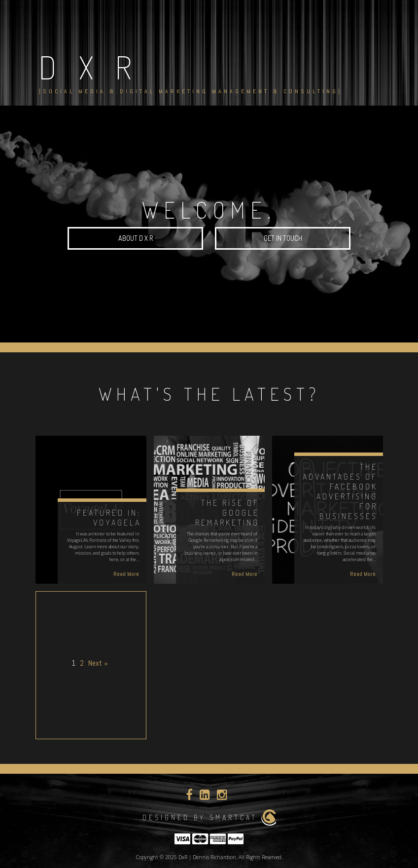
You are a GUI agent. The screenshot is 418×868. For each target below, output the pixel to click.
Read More (126, 574)
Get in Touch (283, 238)
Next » (98, 663)
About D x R (136, 238)
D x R (89, 67)
